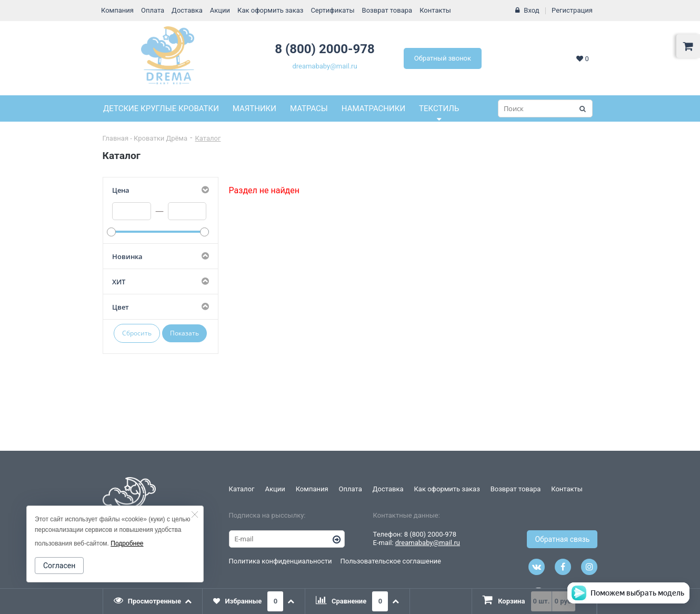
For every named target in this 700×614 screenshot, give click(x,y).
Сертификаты (332, 10)
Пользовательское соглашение (391, 561)
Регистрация (572, 10)
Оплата (153, 10)
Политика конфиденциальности (281, 561)
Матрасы (309, 108)
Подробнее (127, 543)
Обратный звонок (443, 58)
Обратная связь (562, 539)
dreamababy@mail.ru (324, 66)
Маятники (254, 108)
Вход (531, 10)
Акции (220, 10)
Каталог (208, 138)
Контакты (435, 10)
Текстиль (439, 108)
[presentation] (153, 601)
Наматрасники (373, 108)
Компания (117, 10)
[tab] (153, 601)
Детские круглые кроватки (161, 108)
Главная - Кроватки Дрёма (145, 138)
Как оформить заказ (270, 10)
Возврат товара (387, 10)
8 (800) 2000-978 (325, 49)
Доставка (187, 10)
